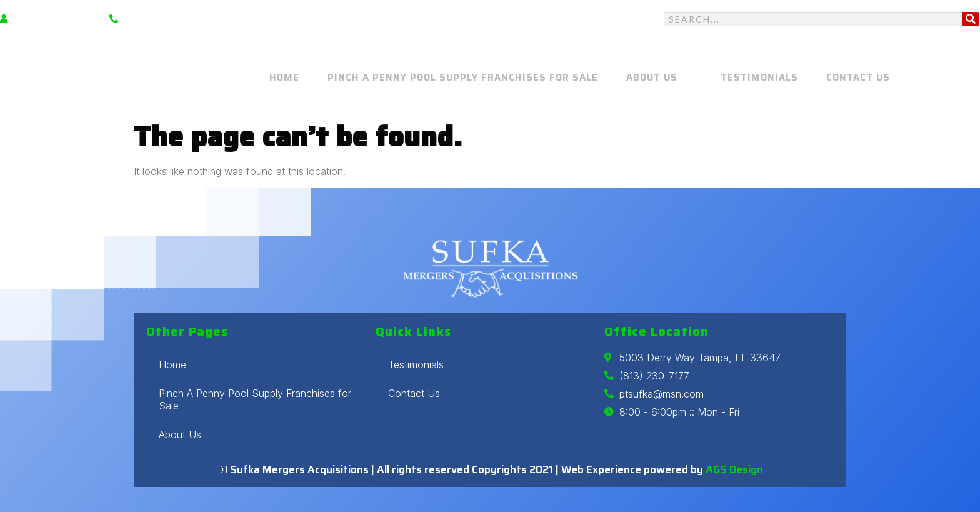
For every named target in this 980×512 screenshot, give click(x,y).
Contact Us (855, 78)
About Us (663, 78)
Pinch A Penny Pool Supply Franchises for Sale (470, 78)
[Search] (971, 19)
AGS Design (734, 469)
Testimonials (759, 78)
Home (294, 78)
